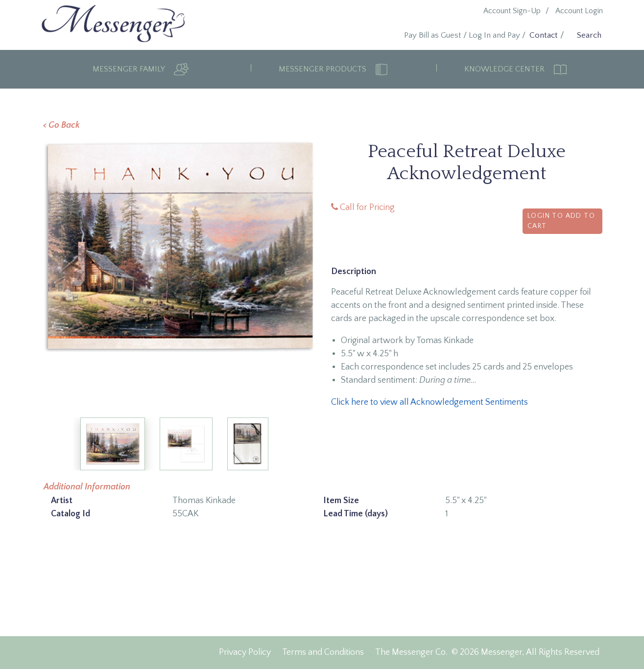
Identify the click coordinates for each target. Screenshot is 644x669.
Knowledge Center (505, 69)
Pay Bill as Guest (433, 35)
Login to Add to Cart (561, 221)
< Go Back (61, 125)
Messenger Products (323, 69)
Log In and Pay (494, 35)
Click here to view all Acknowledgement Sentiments (429, 402)
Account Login (579, 11)
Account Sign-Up (512, 11)
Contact (544, 35)
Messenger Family (130, 69)
